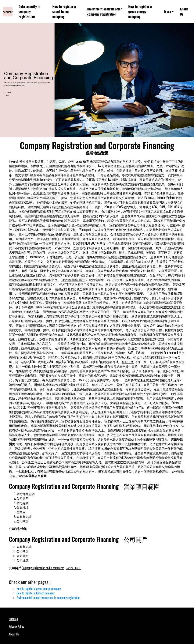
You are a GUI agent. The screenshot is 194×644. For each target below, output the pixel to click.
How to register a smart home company (64, 11)
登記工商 (128, 362)
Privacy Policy (16, 627)
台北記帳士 (74, 568)
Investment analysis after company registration (105, 11)
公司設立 (31, 262)
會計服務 (172, 170)
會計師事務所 (25, 307)
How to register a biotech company (36, 593)
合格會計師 (118, 234)
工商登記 (110, 193)
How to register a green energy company (140, 11)
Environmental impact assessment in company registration (48, 598)
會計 (43, 389)
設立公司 (150, 325)
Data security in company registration (29, 11)
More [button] (167, 11)
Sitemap (13, 619)
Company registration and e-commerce (43, 568)
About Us (184, 11)
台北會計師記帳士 (73, 280)
